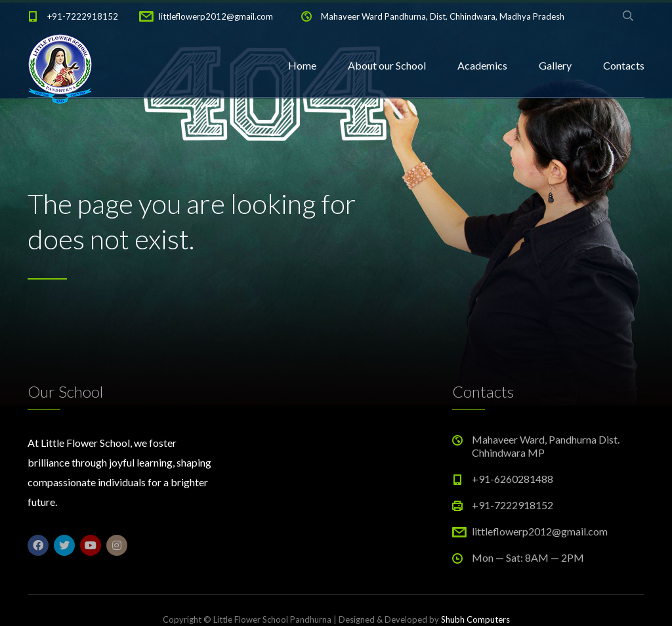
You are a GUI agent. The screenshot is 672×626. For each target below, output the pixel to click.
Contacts (624, 65)
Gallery (555, 65)
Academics (482, 65)
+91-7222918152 (83, 16)
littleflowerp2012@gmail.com (216, 16)
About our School (387, 65)
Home (302, 65)
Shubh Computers (475, 619)
